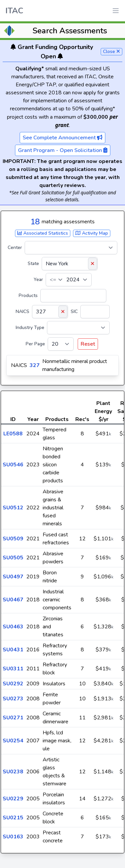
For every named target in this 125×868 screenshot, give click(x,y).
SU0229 (13, 799)
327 (35, 365)
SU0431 (13, 650)
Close (111, 51)
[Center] (71, 248)
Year (38, 279)
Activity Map (92, 233)
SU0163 (13, 837)
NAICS (22, 311)
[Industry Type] (78, 328)
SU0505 (13, 558)
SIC (74, 311)
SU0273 (13, 699)
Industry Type (30, 327)
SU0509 (13, 539)
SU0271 (13, 718)
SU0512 (13, 508)
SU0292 (13, 684)
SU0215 (13, 818)
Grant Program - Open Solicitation (63, 150)
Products (28, 295)
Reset (88, 344)
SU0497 (13, 577)
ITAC (14, 11)
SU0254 (13, 741)
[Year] (69, 280)
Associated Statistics (43, 233)
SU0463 (13, 627)
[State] (70, 264)
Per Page (35, 344)
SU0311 (13, 669)
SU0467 (13, 600)
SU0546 (13, 465)
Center (15, 247)
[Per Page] (61, 344)
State (33, 263)
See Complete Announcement (62, 138)
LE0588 (13, 434)
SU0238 (13, 772)
